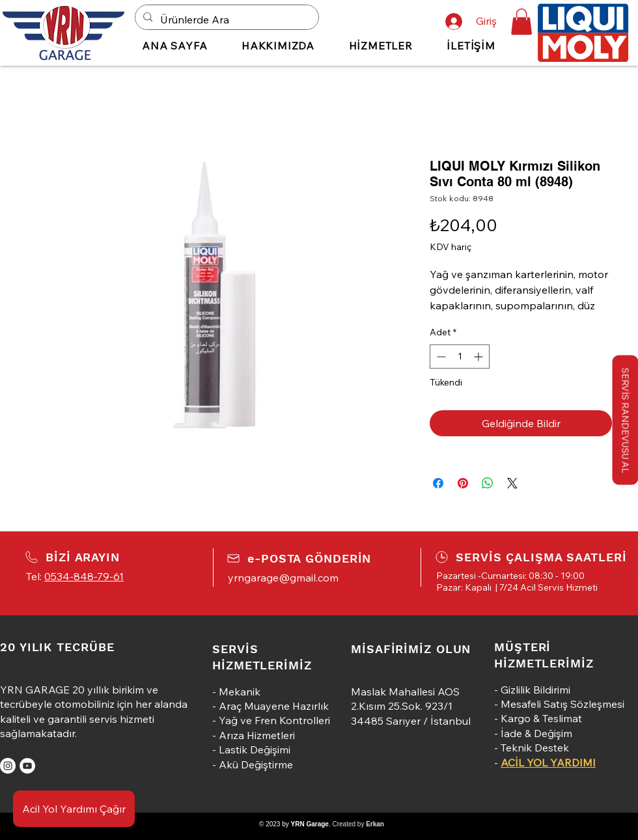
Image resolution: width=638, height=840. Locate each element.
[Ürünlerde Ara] (226, 20)
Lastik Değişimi (255, 749)
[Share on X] (512, 483)
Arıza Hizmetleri (257, 735)
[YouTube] (27, 766)
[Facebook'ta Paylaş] (438, 483)
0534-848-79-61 (84, 576)
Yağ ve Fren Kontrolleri (274, 720)
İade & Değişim (536, 733)
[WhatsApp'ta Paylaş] (488, 483)
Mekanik (240, 692)
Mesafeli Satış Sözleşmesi (562, 704)
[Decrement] (440, 357)
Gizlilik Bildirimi (535, 690)
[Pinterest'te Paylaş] (463, 483)
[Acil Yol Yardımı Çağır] (74, 809)
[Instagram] (8, 766)
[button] (521, 22)
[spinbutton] (460, 357)
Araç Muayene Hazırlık (274, 706)
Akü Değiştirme (256, 764)
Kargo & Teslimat (541, 718)
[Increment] (479, 357)
